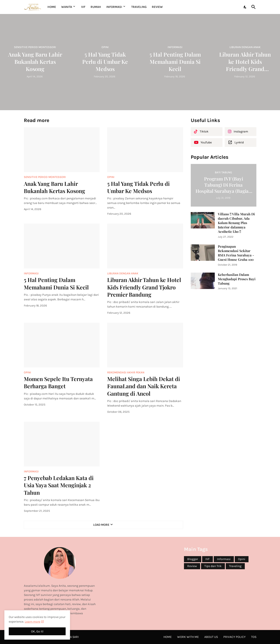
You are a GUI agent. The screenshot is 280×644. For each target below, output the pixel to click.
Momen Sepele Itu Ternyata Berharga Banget (58, 382)
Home (52, 7)
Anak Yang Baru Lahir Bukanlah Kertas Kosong (54, 187)
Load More (101, 525)
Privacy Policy (234, 637)
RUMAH (96, 7)
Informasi (224, 559)
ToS (254, 637)
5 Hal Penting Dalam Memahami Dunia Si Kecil (56, 283)
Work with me (188, 637)
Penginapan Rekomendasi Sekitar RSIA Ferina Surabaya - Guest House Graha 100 (236, 253)
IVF (83, 7)
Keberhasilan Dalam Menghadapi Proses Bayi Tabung (237, 279)
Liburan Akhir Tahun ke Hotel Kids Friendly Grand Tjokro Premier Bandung (144, 287)
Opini (242, 559)
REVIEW (157, 7)
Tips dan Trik (213, 566)
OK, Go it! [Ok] (37, 631)
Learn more (32, 622)
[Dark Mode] (245, 7)
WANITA (67, 7)
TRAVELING (139, 7)
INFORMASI (114, 7)
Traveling (235, 566)
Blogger (193, 559)
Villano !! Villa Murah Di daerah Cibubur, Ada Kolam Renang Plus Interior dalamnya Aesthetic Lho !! (236, 223)
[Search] (253, 7)
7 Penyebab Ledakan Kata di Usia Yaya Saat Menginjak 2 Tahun (59, 485)
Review (192, 566)
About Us (211, 637)
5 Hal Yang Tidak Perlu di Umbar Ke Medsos (138, 187)
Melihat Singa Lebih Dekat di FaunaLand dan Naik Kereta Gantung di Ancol (144, 386)
